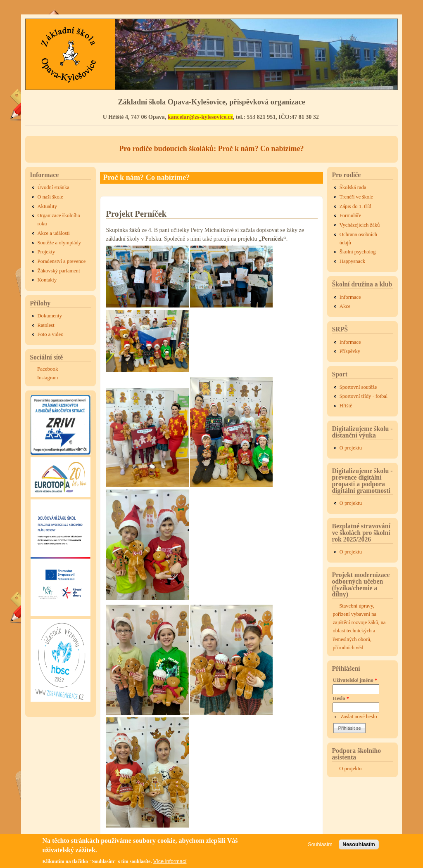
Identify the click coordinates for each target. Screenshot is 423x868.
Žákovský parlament (59, 271)
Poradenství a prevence (62, 261)
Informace (350, 297)
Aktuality (48, 206)
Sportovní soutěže (358, 387)
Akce (345, 306)
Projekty (46, 252)
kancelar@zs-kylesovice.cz (200, 117)
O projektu (351, 448)
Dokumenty (50, 316)
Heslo (341, 698)
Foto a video (51, 334)
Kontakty (47, 280)
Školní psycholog (358, 252)
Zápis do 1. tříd (355, 206)
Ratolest (46, 325)
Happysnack (352, 261)
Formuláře (350, 215)
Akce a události (54, 233)
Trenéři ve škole (356, 197)
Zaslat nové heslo (359, 717)
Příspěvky (350, 351)
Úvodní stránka (53, 187)
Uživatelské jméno (355, 680)
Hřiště (346, 406)
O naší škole (50, 197)
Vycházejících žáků (360, 225)
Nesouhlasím (359, 847)
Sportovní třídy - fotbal (364, 396)
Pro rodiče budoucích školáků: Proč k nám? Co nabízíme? (211, 149)
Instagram (48, 378)
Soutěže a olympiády (59, 243)
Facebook (48, 369)
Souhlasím (320, 847)
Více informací (170, 864)
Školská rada (353, 187)
